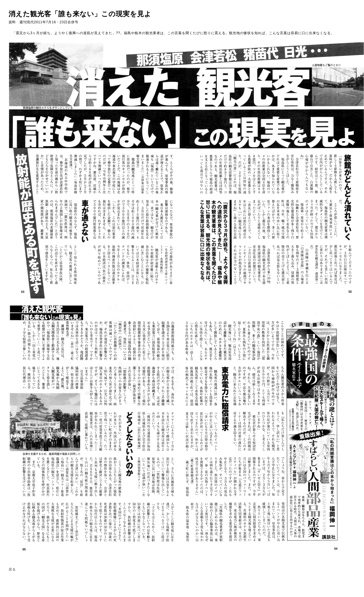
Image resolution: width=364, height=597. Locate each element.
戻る (12, 569)
